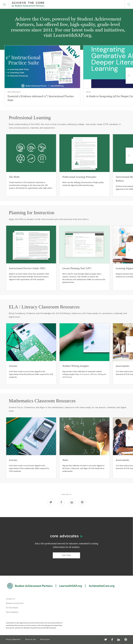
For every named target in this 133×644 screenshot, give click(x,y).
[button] (4, 4)
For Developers (12, 608)
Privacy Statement (13, 639)
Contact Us (10, 599)
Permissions (45, 639)
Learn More (66, 555)
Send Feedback (12, 612)
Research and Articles (15, 603)
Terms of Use (30, 639)
